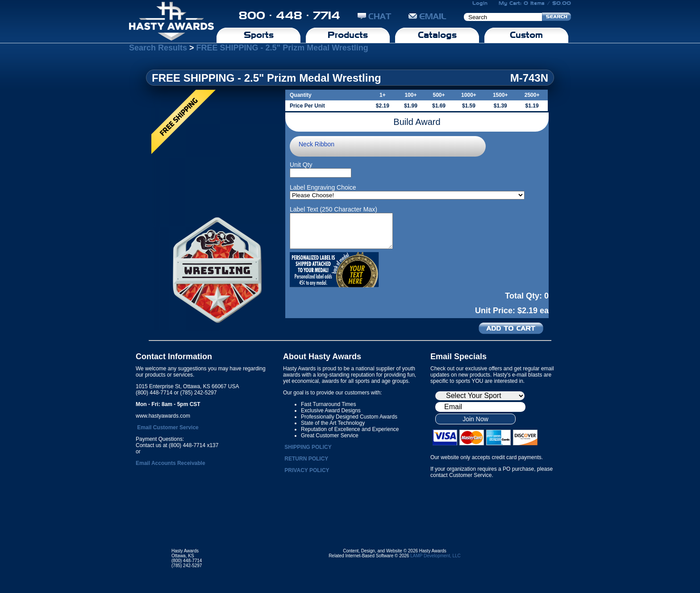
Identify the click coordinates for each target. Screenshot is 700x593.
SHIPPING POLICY (308, 447)
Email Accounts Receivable (171, 463)
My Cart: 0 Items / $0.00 (535, 3)
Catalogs (437, 35)
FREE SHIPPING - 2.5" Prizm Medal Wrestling (282, 48)
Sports (259, 35)
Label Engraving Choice (323, 187)
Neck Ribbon (317, 144)
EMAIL (427, 16)
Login (480, 3)
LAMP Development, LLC (435, 556)
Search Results (158, 48)
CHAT (374, 16)
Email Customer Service (168, 427)
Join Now (475, 419)
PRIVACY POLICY (307, 470)
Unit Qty (301, 165)
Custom (526, 35)
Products (348, 35)
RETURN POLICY (306, 459)
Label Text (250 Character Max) (333, 209)
